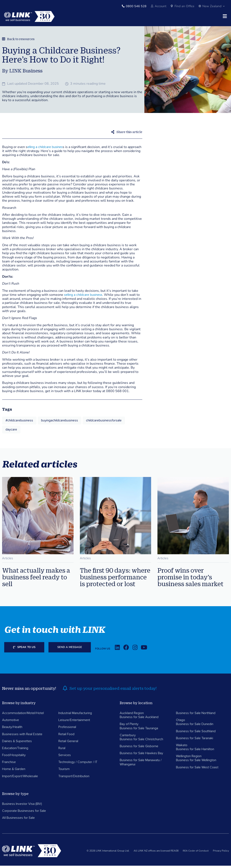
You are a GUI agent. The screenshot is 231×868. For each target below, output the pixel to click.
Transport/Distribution (74, 778)
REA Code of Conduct (196, 853)
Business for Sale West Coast (197, 770)
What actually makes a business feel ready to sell (36, 579)
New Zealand (212, 6)
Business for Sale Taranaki (195, 740)
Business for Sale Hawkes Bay (141, 756)
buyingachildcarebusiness (60, 423)
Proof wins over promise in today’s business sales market (190, 579)
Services (65, 757)
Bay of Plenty (129, 727)
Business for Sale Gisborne (139, 748)
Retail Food (66, 736)
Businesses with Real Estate (22, 736)
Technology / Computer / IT (78, 765)
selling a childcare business (83, 297)
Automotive (11, 722)
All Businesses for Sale (18, 820)
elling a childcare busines (45, 149)
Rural (62, 750)
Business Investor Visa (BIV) (22, 806)
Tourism (64, 772)
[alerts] (65, 691)
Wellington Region (189, 759)
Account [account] (160, 6)
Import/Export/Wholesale (20, 778)
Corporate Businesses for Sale (24, 813)
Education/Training (15, 750)
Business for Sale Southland (196, 734)
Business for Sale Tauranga (139, 731)
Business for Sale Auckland (139, 719)
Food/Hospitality (14, 757)
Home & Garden (14, 772)
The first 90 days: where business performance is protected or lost (115, 579)
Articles (8, 561)
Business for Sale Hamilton (195, 751)
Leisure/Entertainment (74, 722)
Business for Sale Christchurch (141, 742)
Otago (181, 722)
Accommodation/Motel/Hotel (23, 715)
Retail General (68, 743)
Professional (67, 729)
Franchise (9, 765)
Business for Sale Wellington (196, 763)
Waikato (182, 747)
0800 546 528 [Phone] (136, 6)
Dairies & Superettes (17, 743)
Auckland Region (132, 715)
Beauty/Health (12, 729)
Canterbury (128, 738)
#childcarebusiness (19, 423)
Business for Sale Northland (196, 715)
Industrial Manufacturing (75, 715)
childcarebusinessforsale (104, 423)
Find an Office (184, 6)
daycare (11, 432)
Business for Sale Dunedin (195, 727)
